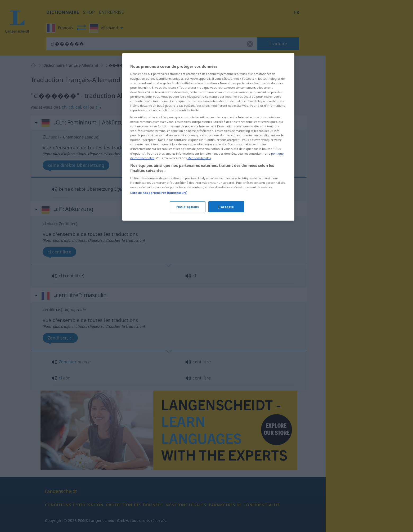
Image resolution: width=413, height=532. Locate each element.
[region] (208, 137)
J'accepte (226, 207)
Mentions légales (199, 158)
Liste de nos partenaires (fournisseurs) (159, 193)
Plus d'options (188, 207)
